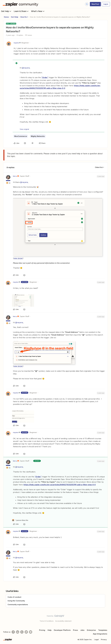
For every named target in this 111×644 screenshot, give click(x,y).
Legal (97, 640)
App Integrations (100, 634)
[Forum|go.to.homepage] (21, 4)
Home (6, 17)
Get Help (6, 11)
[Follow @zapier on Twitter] (26, 632)
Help (50, 630)
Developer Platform (62, 630)
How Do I (24, 17)
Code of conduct (14, 597)
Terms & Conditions (47, 621)
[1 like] (20, 520)
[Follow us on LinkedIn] (18, 632)
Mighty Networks (38, 136)
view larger (18, 258)
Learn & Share (21, 11)
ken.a (15, 176)
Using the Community (16, 601)
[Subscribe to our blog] (22, 632)
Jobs (82, 630)
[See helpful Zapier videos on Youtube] (31, 632)
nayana (16, 43)
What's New (38, 11)
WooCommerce (21, 136)
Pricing (42, 630)
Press (75, 630)
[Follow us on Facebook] (13, 632)
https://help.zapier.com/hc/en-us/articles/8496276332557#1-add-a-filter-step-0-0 (60, 485)
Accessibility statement (63, 621)
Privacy (104, 640)
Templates (103, 630)
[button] (95, 4)
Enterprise (91, 630)
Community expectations (18, 605)
